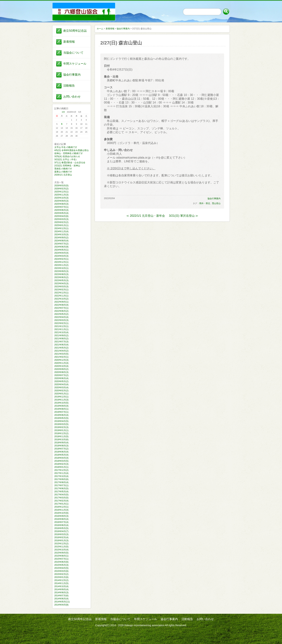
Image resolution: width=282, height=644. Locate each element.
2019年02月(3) (61, 427)
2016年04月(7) (61, 531)
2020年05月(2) (61, 381)
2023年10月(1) (61, 268)
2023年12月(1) (61, 262)
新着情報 (69, 42)
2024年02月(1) (61, 259)
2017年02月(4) (61, 501)
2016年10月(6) (61, 513)
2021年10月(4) (61, 332)
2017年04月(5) (61, 495)
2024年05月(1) (61, 250)
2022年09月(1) (61, 302)
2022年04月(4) (61, 317)
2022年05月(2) (61, 314)
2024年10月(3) (61, 235)
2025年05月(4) (61, 213)
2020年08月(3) (61, 372)
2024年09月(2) (61, 238)
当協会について (73, 53)
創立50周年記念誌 (75, 31)
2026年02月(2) (61, 189)
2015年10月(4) (61, 550)
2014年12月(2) (61, 580)
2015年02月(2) (61, 574)
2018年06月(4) (61, 452)
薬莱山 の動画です (63, 172)
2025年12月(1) (61, 192)
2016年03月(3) (61, 534)
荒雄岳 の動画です (63, 169)
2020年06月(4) (61, 378)
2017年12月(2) (61, 470)
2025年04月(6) (61, 216)
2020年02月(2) (61, 391)
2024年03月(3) (61, 256)
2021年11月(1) (61, 329)
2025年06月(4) (61, 210)
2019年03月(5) (61, 424)
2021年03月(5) (61, 354)
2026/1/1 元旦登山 (63, 175)
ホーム (100, 29)
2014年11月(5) (61, 583)
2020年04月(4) (61, 384)
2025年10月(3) (61, 198)
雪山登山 (216, 203)
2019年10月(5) (61, 403)
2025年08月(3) (61, 204)
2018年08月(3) (61, 446)
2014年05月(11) (62, 602)
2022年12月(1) (61, 293)
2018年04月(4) (61, 458)
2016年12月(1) (61, 507)
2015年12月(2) (61, 544)
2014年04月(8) (61, 605)
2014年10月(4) (61, 586)
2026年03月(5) (61, 186)
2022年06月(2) (61, 311)
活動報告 (69, 86)
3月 (63, 112)
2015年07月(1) (61, 559)
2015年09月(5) (61, 553)
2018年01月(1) (61, 467)
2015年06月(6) (61, 562)
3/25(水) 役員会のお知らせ (67, 156)
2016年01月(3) (61, 541)
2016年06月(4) (61, 525)
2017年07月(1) (61, 485)
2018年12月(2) (61, 433)
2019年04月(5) (61, 421)
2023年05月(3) (61, 280)
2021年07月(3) (61, 342)
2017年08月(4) (61, 482)
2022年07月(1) (61, 308)
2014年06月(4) (61, 599)
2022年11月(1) (61, 296)
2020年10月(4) (61, 366)
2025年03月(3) (61, 219)
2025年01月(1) (61, 225)
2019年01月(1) (61, 430)
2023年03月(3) (61, 287)
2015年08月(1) (61, 556)
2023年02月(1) (61, 290)
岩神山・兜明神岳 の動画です (69, 153)
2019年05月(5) (61, 418)
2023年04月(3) (61, 283)
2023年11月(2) (61, 265)
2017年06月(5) (61, 488)
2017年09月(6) (61, 479)
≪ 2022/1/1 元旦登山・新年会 (146, 216)
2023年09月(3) (61, 271)
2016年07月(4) (61, 522)
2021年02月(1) (61, 357)
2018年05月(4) (61, 455)
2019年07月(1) (61, 412)
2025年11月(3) (61, 195)
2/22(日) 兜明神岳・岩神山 (67, 166)
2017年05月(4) (61, 492)
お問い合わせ (72, 97)
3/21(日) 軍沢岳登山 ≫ (184, 216)
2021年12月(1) (61, 326)
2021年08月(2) (61, 339)
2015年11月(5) (61, 547)
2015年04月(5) (61, 568)
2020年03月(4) (61, 388)
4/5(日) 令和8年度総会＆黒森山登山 (71, 150)
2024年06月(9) (61, 247)
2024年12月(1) (61, 228)
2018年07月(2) (61, 449)
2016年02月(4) (61, 537)
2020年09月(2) (61, 369)
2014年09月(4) (61, 589)
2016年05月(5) (61, 528)
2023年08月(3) (61, 274)
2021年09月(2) (61, 335)
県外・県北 (205, 203)
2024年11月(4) (61, 231)
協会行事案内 (72, 75)
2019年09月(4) (61, 406)
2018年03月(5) (61, 461)
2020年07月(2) (61, 375)
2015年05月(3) (61, 565)
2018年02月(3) (61, 464)
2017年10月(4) (61, 476)
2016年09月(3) (61, 516)
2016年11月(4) (61, 510)
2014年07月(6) (61, 596)
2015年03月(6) (61, 571)
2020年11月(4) (61, 363)
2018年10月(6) (61, 440)
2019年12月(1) (61, 397)
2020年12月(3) (61, 360)
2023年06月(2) (61, 277)
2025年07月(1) (61, 207)
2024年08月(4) (61, 241)
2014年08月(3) (61, 593)
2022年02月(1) (61, 323)
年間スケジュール (75, 64)
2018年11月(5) (61, 436)
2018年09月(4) (61, 443)
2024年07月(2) (61, 244)
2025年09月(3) (61, 201)
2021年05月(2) (61, 348)
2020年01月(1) (61, 394)
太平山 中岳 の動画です (66, 147)
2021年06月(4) (61, 345)
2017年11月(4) (61, 473)
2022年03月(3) (61, 320)
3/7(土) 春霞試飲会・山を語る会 (70, 163)
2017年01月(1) (61, 504)
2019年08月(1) (61, 409)
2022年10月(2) (61, 299)
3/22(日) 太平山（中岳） (66, 159)
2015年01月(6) (61, 577)
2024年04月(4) (61, 253)
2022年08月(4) (61, 305)
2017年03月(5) (61, 498)
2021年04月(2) (61, 351)
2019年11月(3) (61, 400)
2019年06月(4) (61, 415)
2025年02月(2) (61, 222)
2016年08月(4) (61, 519)
